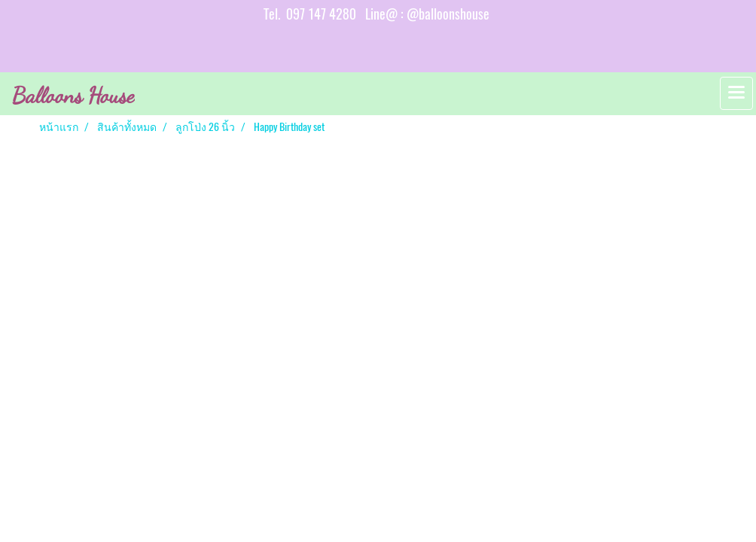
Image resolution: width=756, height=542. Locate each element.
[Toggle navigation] (736, 93)
